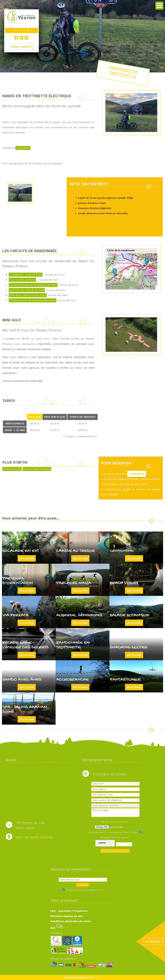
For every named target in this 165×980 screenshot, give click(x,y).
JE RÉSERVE (137, 474)
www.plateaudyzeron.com (79, 977)
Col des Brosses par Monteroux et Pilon (33, 285)
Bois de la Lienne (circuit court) (28, 295)
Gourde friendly (12, 469)
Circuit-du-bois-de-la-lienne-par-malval (33, 300)
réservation (23, 148)
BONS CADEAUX (21, 47)
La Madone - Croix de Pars (26, 275)
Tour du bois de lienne (22, 280)
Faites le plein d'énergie (37, 469)
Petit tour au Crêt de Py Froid (27, 290)
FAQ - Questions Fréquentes (69, 911)
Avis (57, 928)
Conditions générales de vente (70, 921)
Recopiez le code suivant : (115, 837)
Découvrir (27, 558)
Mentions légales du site (67, 916)
